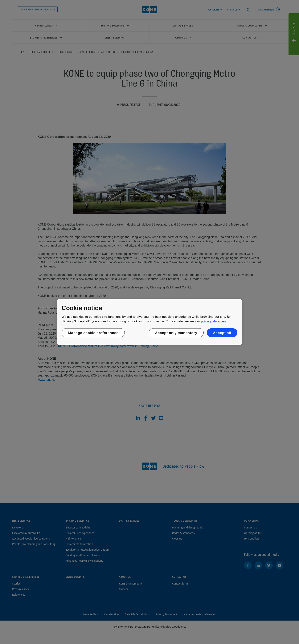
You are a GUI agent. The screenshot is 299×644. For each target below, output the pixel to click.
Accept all (222, 333)
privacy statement (214, 321)
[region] (149, 322)
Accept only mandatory (176, 333)
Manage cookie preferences (93, 333)
